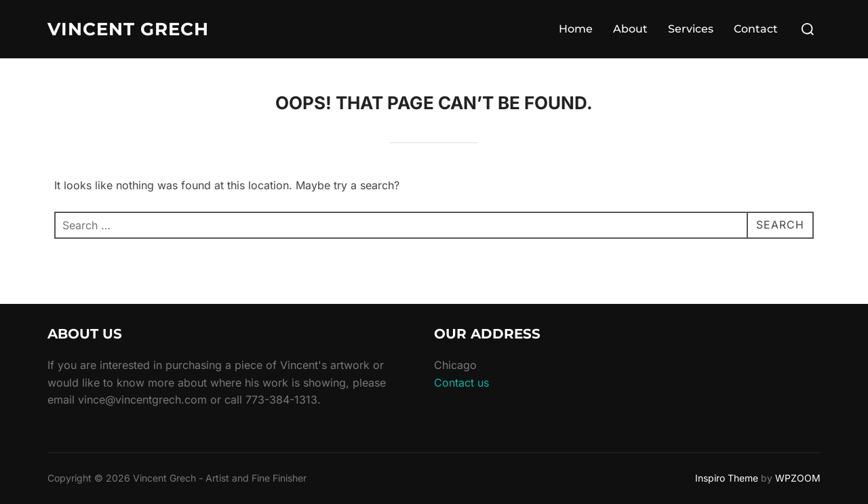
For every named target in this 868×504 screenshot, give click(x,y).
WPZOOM (798, 478)
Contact (756, 29)
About (630, 29)
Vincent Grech (128, 29)
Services (691, 29)
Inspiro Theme (727, 478)
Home (576, 29)
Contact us (461, 383)
